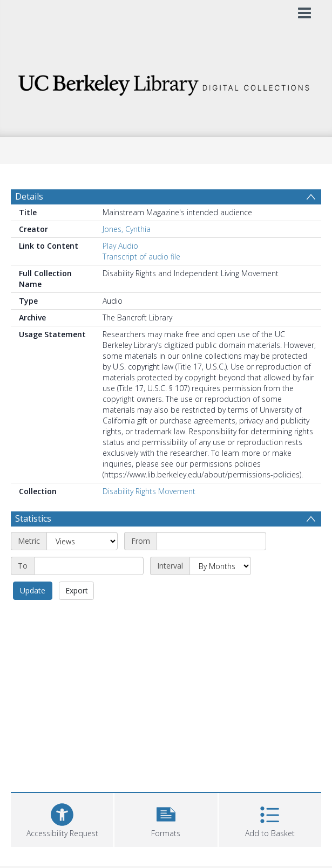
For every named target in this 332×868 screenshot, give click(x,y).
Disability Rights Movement (149, 491)
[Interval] (220, 566)
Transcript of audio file (141, 257)
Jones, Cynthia (127, 229)
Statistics (33, 518)
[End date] (89, 566)
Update (33, 590)
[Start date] (211, 541)
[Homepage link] (166, 82)
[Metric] (82, 541)
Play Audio (120, 246)
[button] (166, 819)
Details (29, 196)
